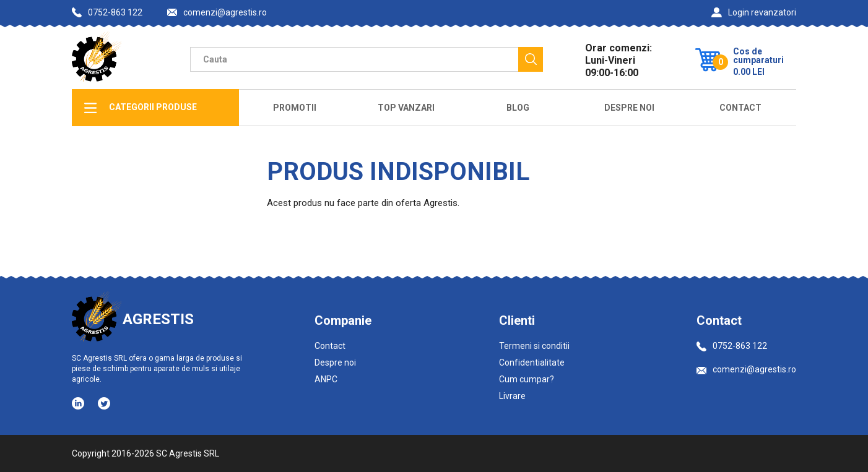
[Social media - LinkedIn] (79, 403)
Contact (740, 108)
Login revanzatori (754, 12)
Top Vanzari (406, 108)
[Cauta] (531, 59)
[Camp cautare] (354, 59)
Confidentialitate (532, 363)
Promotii (295, 108)
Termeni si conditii (534, 346)
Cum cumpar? (527, 379)
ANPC (326, 379)
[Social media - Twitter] (104, 403)
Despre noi (335, 363)
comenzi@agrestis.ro (217, 13)
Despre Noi (629, 108)
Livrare (512, 396)
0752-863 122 (107, 12)
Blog (518, 108)
